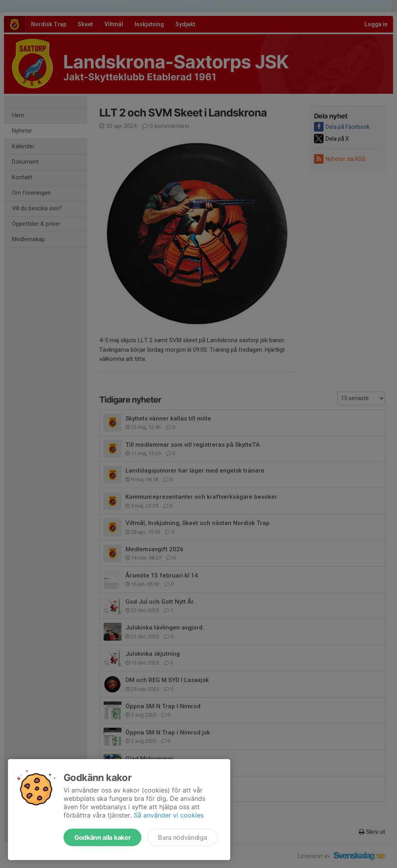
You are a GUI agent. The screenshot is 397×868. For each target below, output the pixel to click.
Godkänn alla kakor (102, 837)
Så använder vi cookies (169, 815)
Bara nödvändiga (182, 837)
